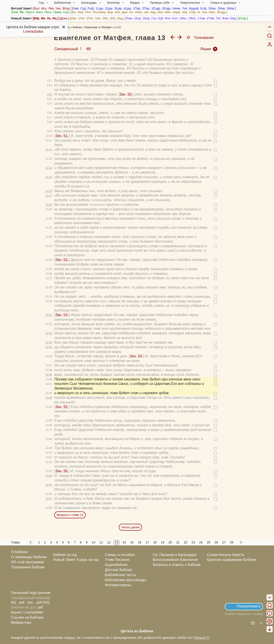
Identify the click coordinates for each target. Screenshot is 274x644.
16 (140, 542)
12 (109, 542)
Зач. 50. (126, 94)
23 (193, 542)
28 (232, 542)
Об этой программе (28, 562)
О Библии (19, 552)
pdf (40, 607)
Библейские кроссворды (126, 580)
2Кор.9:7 (202, 637)
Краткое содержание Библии (231, 560)
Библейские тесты (120, 575)
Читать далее (130, 527)
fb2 (14, 602)
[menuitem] (270, 45)
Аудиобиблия (116, 565)
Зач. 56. (62, 471)
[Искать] (270, 36)
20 (170, 542)
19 (163, 542)
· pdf (21, 602)
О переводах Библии (29, 557)
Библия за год (65, 555)
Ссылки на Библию (27, 617)
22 (186, 542)
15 (132, 542)
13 (117, 542)
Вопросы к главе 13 (70, 515)
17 (147, 542)
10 (93, 542)
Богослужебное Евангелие (175, 560)
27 (224, 542)
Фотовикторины (118, 585)
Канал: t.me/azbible (27, 612)
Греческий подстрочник (31, 593)
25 (209, 542)
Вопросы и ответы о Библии (177, 565)
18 (155, 542)
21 (178, 542)
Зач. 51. (62, 136)
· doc (29, 602)
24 (201, 542)
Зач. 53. (62, 315)
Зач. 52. (62, 260)
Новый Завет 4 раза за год (76, 560)
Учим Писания (117, 560)
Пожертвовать (249, 606)
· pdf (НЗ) (42, 602)
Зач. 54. (136, 356)
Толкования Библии (28, 567)
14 (124, 542)
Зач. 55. (62, 407)
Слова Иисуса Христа (226, 555)
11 (101, 542)
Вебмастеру (21, 622)
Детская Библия (118, 570)
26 (216, 542)
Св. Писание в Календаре (175, 555)
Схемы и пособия (120, 555)
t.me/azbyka (33, 31)
